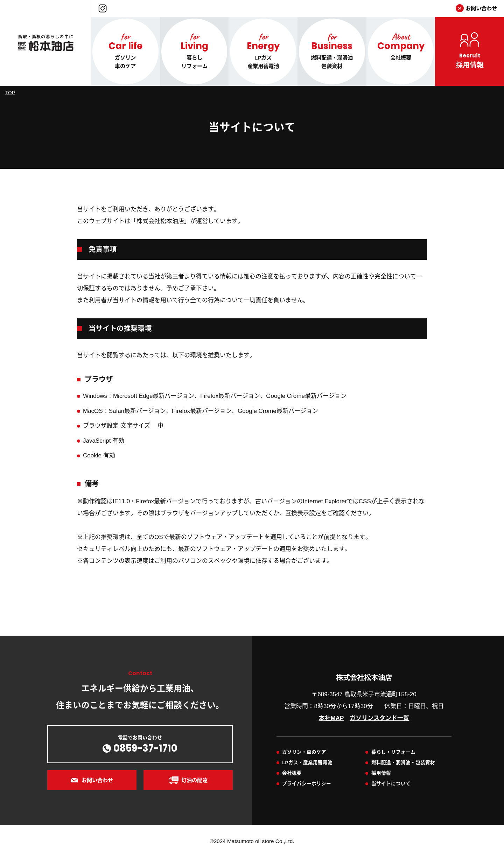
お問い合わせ (481, 8)
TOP (10, 93)
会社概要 (292, 773)
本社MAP (331, 718)
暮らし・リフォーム (393, 752)
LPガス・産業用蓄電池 (307, 763)
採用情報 (381, 773)
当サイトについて (391, 784)
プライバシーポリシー (307, 784)
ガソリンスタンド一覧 (379, 718)
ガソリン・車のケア (304, 752)
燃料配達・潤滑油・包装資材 (403, 763)
